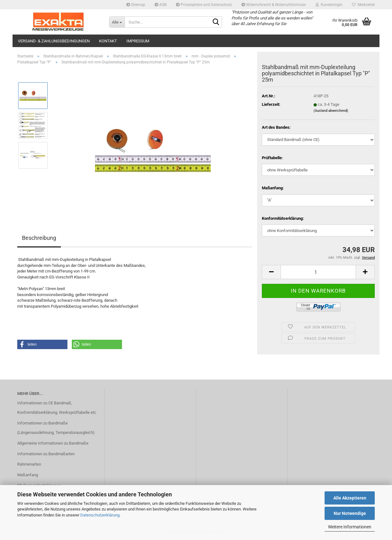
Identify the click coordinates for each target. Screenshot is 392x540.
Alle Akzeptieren (350, 498)
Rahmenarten (29, 464)
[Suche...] (117, 22)
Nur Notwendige (350, 513)
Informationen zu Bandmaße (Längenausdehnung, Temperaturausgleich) (56, 428)
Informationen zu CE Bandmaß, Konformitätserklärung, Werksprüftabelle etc (57, 408)
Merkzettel (363, 5)
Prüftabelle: (272, 158)
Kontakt (108, 41)
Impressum (138, 41)
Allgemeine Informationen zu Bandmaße (53, 443)
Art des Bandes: (276, 127)
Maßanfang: (273, 188)
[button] (271, 272)
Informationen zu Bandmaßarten (46, 454)
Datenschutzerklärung (100, 515)
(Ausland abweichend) (331, 111)
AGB (161, 5)
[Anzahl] (318, 272)
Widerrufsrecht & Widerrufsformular (274, 5)
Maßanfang (28, 475)
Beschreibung (39, 238)
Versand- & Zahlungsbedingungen (54, 41)
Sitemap (136, 5)
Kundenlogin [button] (329, 5)
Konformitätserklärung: (283, 218)
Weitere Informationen (350, 527)
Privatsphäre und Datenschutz (204, 5)
